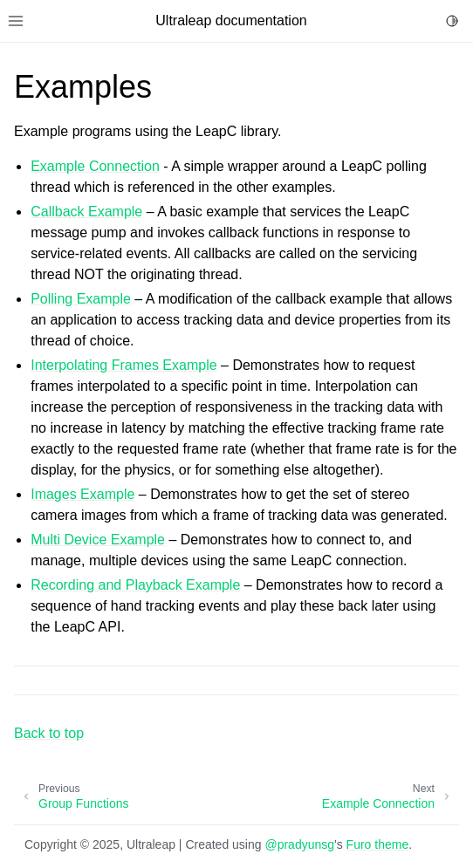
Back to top (49, 733)
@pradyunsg (299, 844)
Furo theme (378, 844)
